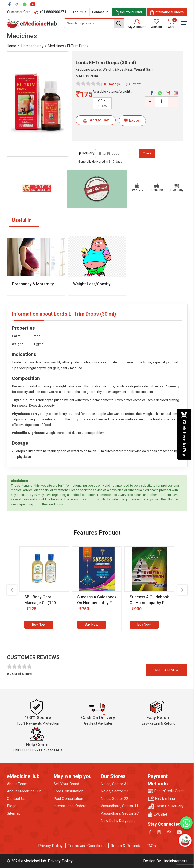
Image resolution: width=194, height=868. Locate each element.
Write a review (167, 670)
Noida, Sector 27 (114, 791)
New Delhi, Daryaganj (118, 821)
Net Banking (161, 798)
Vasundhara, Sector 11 (119, 806)
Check (147, 153)
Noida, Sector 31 (114, 784)
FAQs (151, 846)
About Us (79, 12)
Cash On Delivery (166, 807)
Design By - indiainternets (165, 861)
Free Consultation (69, 791)
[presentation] (12, 590)
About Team (17, 784)
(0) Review (133, 84)
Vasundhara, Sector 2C (120, 814)
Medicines (56, 46)
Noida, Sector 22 (114, 799)
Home (11, 46)
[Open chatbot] (185, 840)
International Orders (70, 806)
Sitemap (14, 814)
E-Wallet (157, 815)
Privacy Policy (50, 846)
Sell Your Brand (66, 784)
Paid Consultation (68, 799)
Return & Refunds (126, 846)
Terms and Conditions (87, 846)
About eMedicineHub (24, 791)
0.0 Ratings (112, 84)
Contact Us (100, 12)
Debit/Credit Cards (166, 791)
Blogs (12, 806)
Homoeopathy (32, 46)
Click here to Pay (184, 434)
